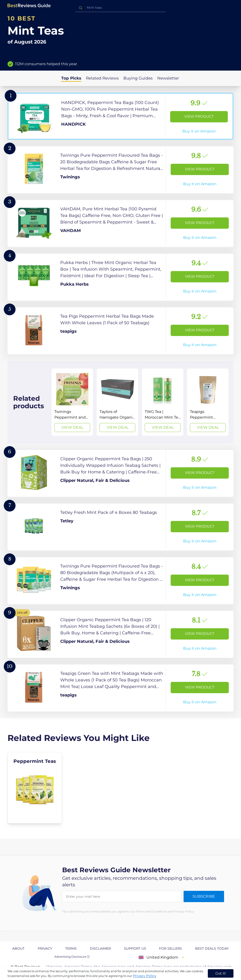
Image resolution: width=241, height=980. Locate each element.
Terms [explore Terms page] (71, 948)
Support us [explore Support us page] (135, 948)
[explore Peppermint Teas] (35, 788)
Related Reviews (102, 78)
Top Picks (71, 78)
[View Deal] (72, 402)
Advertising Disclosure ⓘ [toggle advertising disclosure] (72, 957)
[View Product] (120, 116)
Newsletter (168, 78)
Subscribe (204, 896)
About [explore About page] (18, 948)
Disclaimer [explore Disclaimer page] (100, 948)
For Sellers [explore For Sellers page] (171, 948)
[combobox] (120, 8)
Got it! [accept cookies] (221, 973)
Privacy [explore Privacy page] (45, 948)
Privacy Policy (145, 976)
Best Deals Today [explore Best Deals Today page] (212, 948)
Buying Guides (138, 78)
